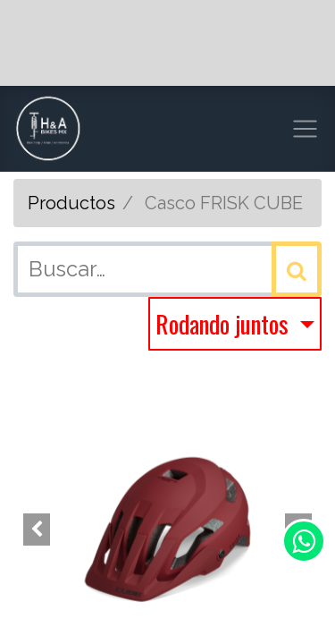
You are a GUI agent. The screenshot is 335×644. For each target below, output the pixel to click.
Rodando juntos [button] (225, 323)
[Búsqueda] (297, 269)
